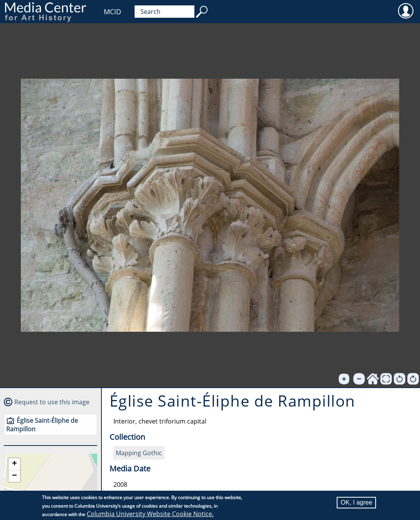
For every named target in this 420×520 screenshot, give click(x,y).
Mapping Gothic (139, 453)
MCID (112, 12)
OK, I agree (356, 502)
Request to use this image (52, 402)
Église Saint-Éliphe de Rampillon (42, 425)
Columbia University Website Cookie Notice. (150, 514)
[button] (14, 464)
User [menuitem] (406, 10)
